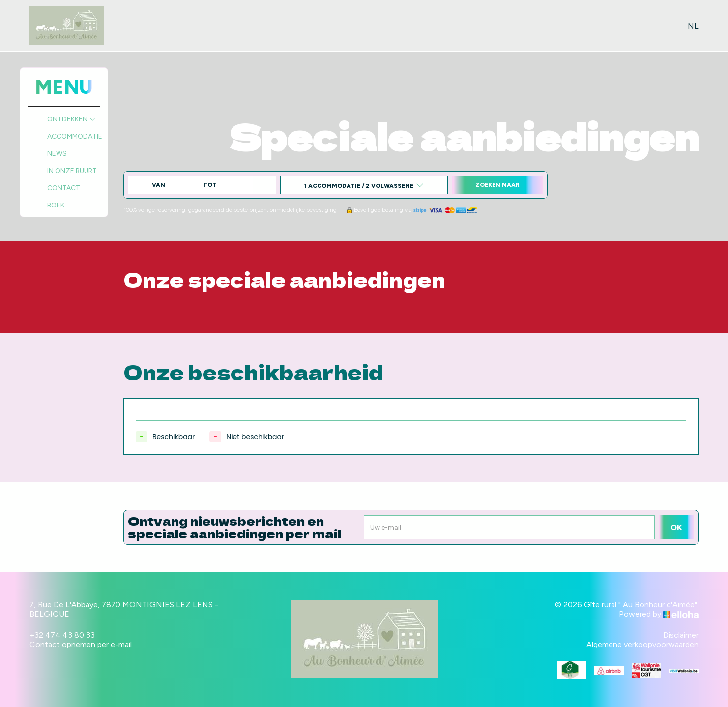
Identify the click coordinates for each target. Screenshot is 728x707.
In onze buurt (72, 171)
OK (676, 527)
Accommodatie (75, 136)
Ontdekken (72, 119)
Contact (64, 188)
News (57, 154)
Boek (56, 205)
